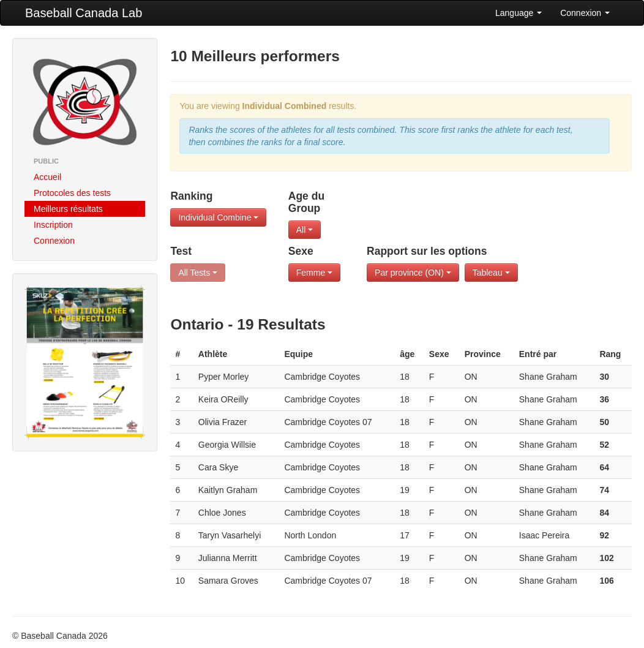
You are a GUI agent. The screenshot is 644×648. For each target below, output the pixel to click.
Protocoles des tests (72, 193)
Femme (314, 273)
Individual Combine (218, 217)
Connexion (585, 13)
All (305, 230)
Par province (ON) (413, 273)
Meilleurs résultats (68, 209)
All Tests (198, 273)
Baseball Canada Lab (84, 13)
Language (519, 13)
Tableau (491, 273)
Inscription (53, 225)
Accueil (47, 177)
